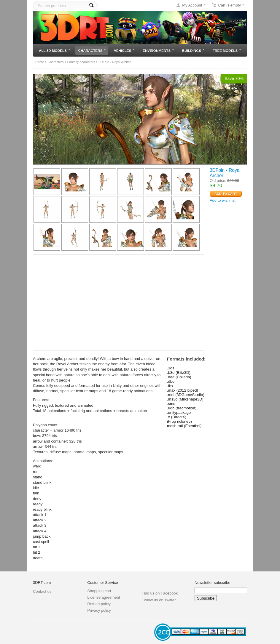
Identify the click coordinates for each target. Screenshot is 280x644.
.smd (171, 404)
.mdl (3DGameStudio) (186, 395)
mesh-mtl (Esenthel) (184, 426)
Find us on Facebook (160, 593)
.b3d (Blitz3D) (179, 373)
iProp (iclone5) (179, 421)
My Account (192, 5)
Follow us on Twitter (159, 600)
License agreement (104, 597)
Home (40, 62)
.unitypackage (179, 412)
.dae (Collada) (179, 377)
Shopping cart (99, 591)
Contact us (42, 591)
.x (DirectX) (177, 417)
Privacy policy (99, 610)
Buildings (193, 51)
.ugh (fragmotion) (182, 408)
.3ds (171, 368)
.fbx (170, 386)
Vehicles (124, 51)
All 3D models (54, 51)
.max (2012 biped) (183, 390)
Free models (227, 51)
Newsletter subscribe (213, 583)
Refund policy (99, 604)
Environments (158, 51)
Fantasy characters (81, 62)
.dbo (171, 381)
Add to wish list (223, 200)
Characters (92, 51)
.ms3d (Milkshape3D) (185, 399)
